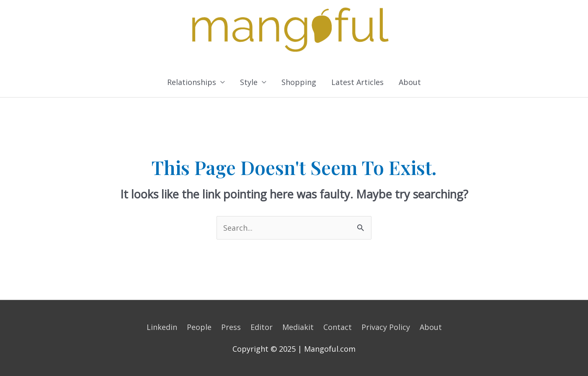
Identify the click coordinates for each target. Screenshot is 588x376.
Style (249, 82)
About (410, 82)
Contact (338, 327)
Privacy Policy (386, 327)
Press (231, 327)
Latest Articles (357, 82)
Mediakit (298, 327)
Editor (262, 327)
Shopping (299, 82)
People (199, 327)
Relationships (192, 82)
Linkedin (162, 327)
